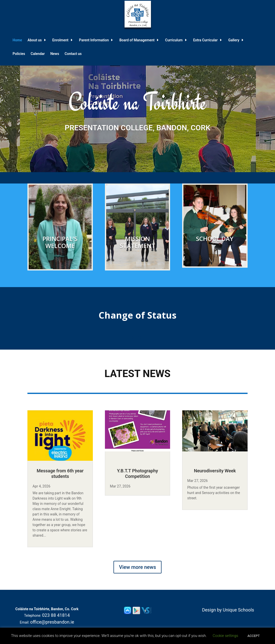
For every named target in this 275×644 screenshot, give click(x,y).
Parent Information (94, 40)
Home (17, 40)
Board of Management (137, 40)
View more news (137, 567)
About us (35, 40)
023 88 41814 (56, 615)
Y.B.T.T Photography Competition (137, 473)
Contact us (73, 54)
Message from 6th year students (60, 473)
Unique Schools (239, 610)
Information (137, 337)
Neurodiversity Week (215, 471)
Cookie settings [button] (225, 636)
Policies (19, 54)
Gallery (234, 40)
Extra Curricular (205, 40)
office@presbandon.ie (52, 622)
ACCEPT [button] (254, 636)
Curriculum (174, 40)
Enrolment (60, 40)
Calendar (38, 54)
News (55, 54)
